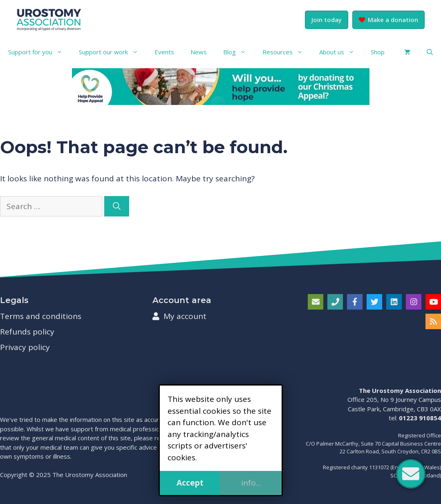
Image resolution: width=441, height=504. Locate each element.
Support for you (39, 52)
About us (341, 52)
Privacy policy (25, 347)
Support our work (113, 52)
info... (251, 483)
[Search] (117, 206)
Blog (239, 52)
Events (164, 52)
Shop (378, 52)
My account (179, 316)
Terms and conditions (41, 316)
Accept (190, 483)
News (199, 52)
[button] (430, 52)
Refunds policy (27, 332)
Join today (327, 20)
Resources (287, 52)
